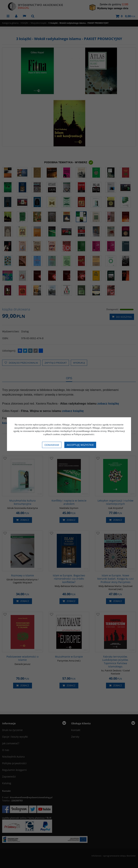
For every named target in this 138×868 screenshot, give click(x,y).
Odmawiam (52, 445)
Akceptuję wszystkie (80, 445)
